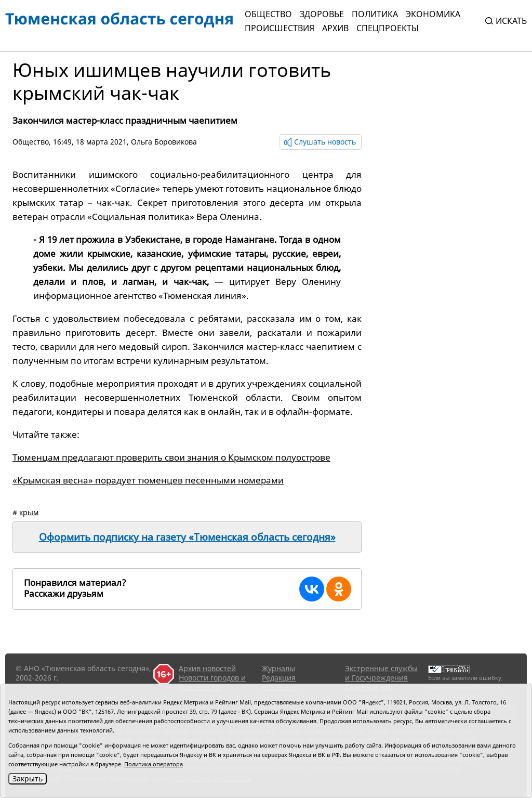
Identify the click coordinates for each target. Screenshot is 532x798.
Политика (375, 14)
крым (29, 512)
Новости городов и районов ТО (212, 682)
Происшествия (280, 28)
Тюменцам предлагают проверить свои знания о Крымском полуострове (171, 457)
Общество (268, 14)
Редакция (279, 678)
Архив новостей (207, 668)
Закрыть (28, 779)
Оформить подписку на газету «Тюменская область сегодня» (187, 537)
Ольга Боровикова (164, 142)
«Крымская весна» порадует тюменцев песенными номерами (148, 480)
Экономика (433, 14)
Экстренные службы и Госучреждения (381, 673)
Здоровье (322, 14)
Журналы (278, 668)
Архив (335, 28)
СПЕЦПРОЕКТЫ (388, 28)
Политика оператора (154, 764)
